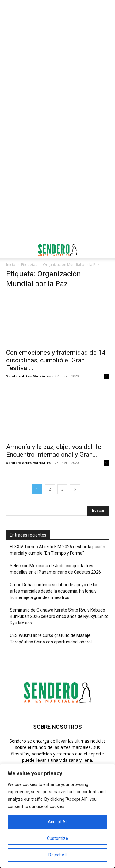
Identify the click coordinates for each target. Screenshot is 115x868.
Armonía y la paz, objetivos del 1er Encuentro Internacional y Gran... (55, 451)
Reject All (57, 855)
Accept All (58, 822)
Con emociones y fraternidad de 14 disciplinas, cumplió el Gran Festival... (56, 360)
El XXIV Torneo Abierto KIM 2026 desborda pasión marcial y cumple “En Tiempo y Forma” (57, 550)
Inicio (11, 265)
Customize (57, 838)
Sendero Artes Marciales (28, 376)
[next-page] (75, 489)
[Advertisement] (57, 60)
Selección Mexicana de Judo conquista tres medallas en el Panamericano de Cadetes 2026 (55, 569)
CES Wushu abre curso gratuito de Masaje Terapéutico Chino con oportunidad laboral (51, 639)
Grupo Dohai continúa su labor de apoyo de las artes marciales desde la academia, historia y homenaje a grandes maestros (54, 591)
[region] (57, 816)
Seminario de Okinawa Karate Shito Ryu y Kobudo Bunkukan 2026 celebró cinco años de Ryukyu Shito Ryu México (59, 616)
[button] (10, 250)
